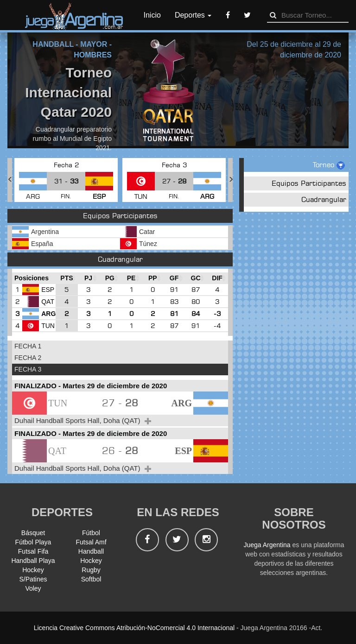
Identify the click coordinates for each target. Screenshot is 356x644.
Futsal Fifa (33, 551)
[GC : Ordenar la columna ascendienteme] (196, 278)
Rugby (91, 570)
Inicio (152, 15)
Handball (91, 551)
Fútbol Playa (33, 542)
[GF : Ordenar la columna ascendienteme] (174, 278)
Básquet (33, 533)
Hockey (91, 561)
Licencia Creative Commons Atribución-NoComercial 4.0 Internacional (134, 628)
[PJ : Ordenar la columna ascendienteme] (89, 278)
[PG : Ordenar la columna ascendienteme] (110, 278)
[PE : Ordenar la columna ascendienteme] (131, 278)
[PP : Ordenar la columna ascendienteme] (153, 278)
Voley (33, 588)
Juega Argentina (267, 545)
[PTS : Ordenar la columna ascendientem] (67, 278)
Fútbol (91, 533)
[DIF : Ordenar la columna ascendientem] (217, 278)
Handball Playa (33, 561)
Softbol (91, 579)
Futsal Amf (91, 542)
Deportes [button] (193, 15)
